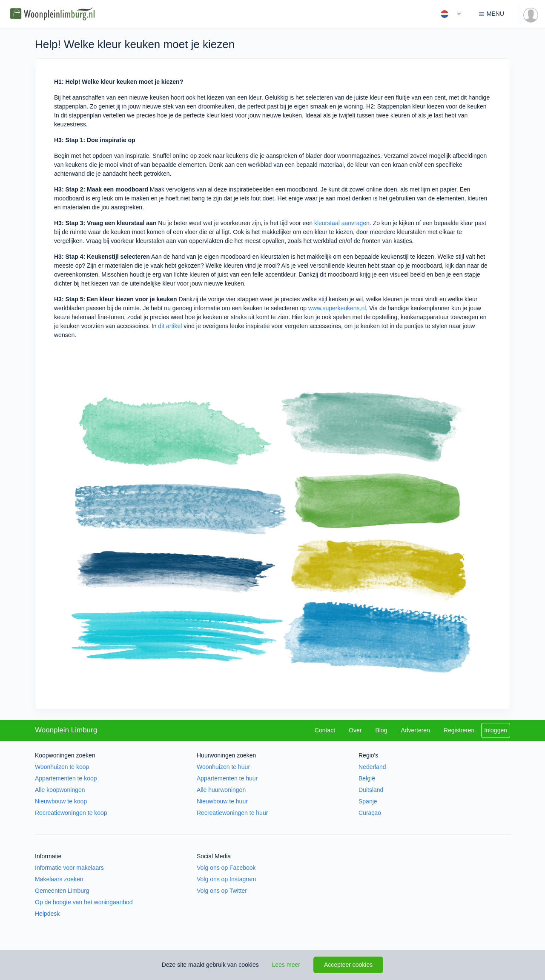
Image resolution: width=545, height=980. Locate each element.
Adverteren (415, 730)
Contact (325, 730)
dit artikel (170, 326)
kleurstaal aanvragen (342, 223)
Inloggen (496, 730)
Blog (381, 730)
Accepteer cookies (348, 965)
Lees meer (286, 965)
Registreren (459, 730)
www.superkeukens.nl (337, 308)
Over (355, 730)
